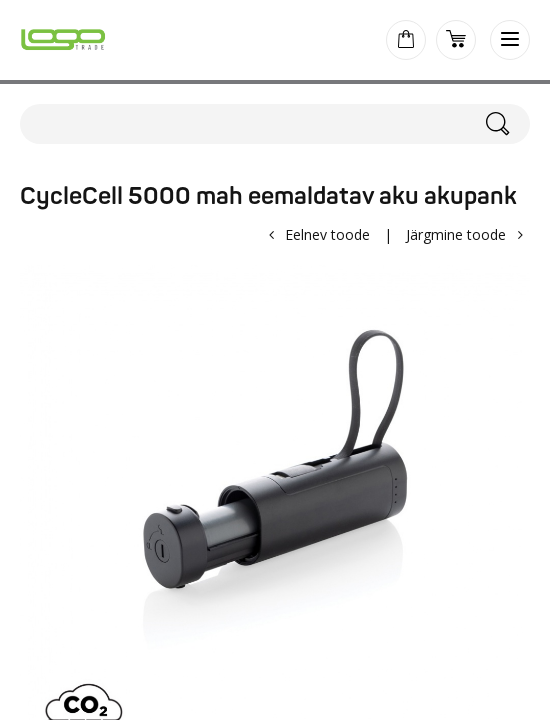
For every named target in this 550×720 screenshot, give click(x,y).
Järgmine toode (456, 234)
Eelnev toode (327, 234)
